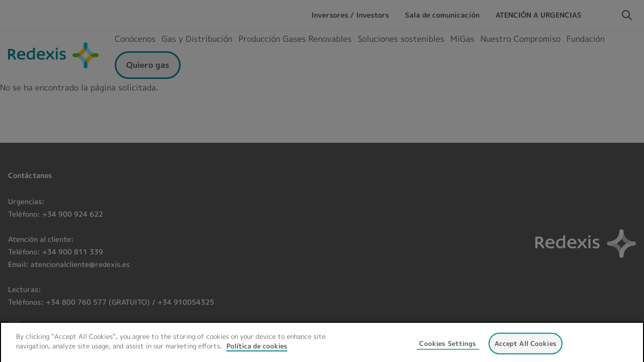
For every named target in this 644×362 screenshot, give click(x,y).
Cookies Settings (448, 350)
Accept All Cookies (526, 350)
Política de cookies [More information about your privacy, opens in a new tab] (257, 353)
